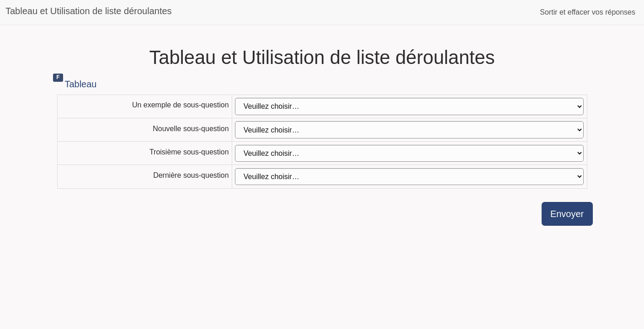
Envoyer (567, 214)
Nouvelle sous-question (191, 129)
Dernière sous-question (191, 175)
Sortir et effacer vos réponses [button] (588, 12)
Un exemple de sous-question (181, 105)
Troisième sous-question (189, 152)
